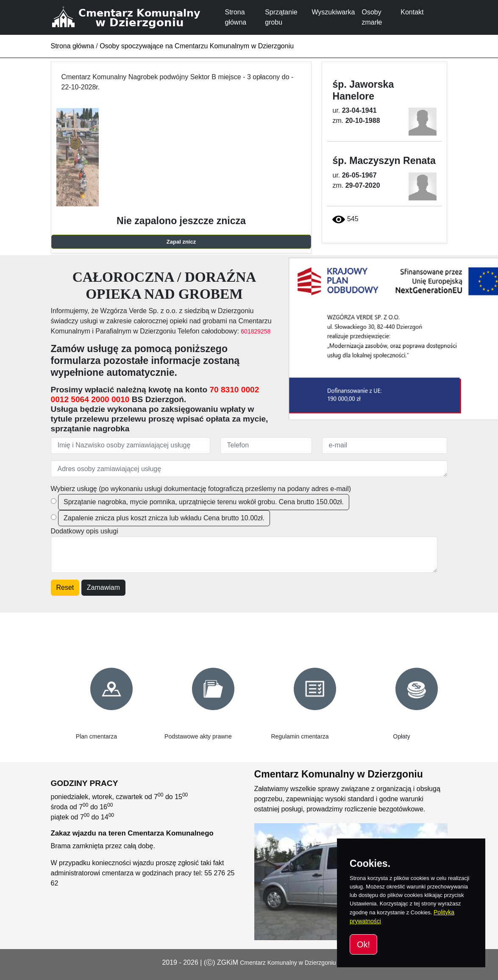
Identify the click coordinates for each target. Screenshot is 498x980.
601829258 (256, 331)
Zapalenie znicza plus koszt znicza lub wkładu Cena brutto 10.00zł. (164, 518)
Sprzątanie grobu (281, 17)
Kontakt (412, 12)
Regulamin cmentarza (300, 736)
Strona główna (236, 17)
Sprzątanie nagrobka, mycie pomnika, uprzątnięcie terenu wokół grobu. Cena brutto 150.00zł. (204, 502)
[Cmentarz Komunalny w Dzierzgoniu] (136, 17)
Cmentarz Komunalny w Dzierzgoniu (288, 963)
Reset (65, 587)
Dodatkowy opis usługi (85, 531)
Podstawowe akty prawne (198, 736)
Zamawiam (103, 587)
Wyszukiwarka (333, 12)
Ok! (363, 944)
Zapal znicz (181, 242)
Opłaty (401, 736)
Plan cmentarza (96, 736)
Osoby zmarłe (372, 17)
